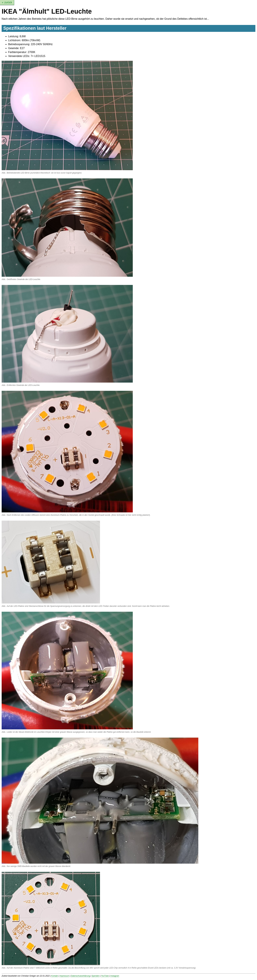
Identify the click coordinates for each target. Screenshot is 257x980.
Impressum (64, 976)
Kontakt (55, 976)
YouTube (105, 976)
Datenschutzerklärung (80, 976)
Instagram (115, 976)
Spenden (96, 976)
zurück (8, 2)
